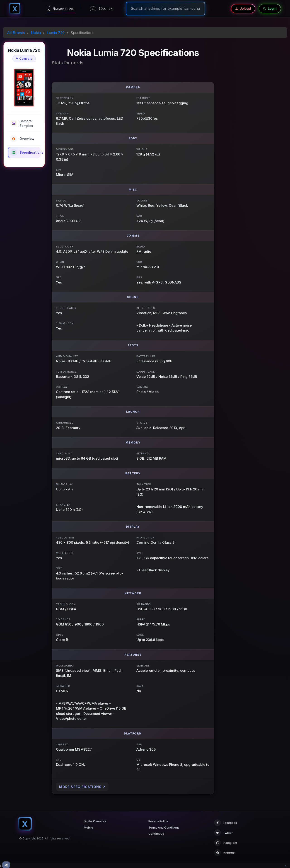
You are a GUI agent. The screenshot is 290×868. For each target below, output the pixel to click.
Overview (22, 139)
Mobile (88, 827)
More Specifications (82, 787)
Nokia (36, 33)
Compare (24, 59)
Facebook (226, 823)
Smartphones (61, 8)
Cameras (102, 9)
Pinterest (225, 853)
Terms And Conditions (164, 827)
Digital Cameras (95, 821)
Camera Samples (22, 123)
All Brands (16, 33)
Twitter (224, 833)
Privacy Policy (158, 821)
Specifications (25, 153)
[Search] (165, 8)
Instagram (226, 843)
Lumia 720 (56, 33)
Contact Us (156, 834)
